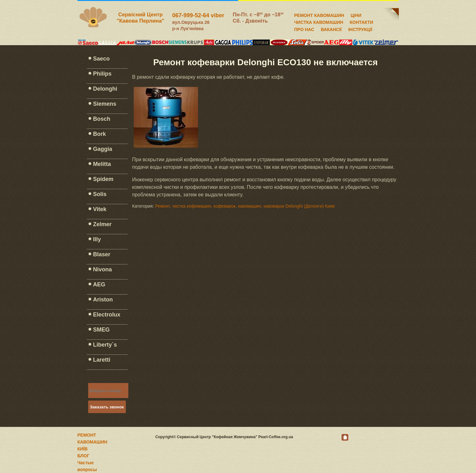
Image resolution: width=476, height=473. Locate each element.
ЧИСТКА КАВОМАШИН (319, 21)
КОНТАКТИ (362, 21)
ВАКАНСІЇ (331, 29)
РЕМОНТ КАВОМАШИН (319, 14)
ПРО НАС (304, 29)
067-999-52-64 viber (198, 15)
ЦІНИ (356, 14)
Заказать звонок (107, 407)
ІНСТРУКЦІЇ (360, 29)
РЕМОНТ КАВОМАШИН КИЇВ (92, 442)
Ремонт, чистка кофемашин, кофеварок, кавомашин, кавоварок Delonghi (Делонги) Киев (245, 206)
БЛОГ (83, 456)
